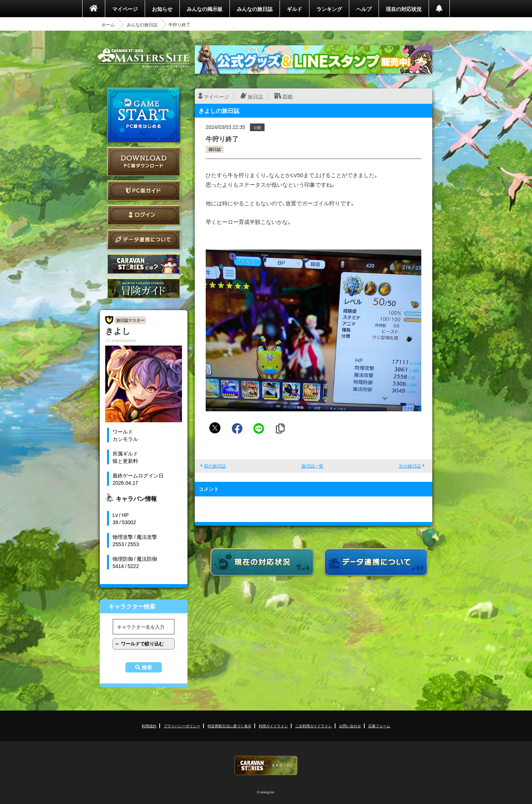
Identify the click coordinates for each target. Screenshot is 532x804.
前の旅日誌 (215, 466)
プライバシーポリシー (182, 726)
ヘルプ (364, 9)
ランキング (329, 9)
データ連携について (144, 239)
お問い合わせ (350, 726)
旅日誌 (255, 96)
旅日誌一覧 (312, 466)
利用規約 (149, 726)
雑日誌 (215, 149)
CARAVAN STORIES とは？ (144, 264)
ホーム (108, 24)
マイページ (125, 9)
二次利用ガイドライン (313, 726)
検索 (147, 667)
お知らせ (162, 9)
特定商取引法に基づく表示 (229, 726)
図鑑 (288, 96)
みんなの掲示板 (205, 9)
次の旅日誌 (410, 466)
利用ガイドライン (273, 726)
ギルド (294, 9)
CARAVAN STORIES (266, 765)
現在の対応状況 (404, 9)
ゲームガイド (144, 288)
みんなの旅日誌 (255, 9)
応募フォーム (379, 726)
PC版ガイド (144, 190)
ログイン (144, 215)
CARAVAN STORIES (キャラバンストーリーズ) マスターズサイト (144, 58)
